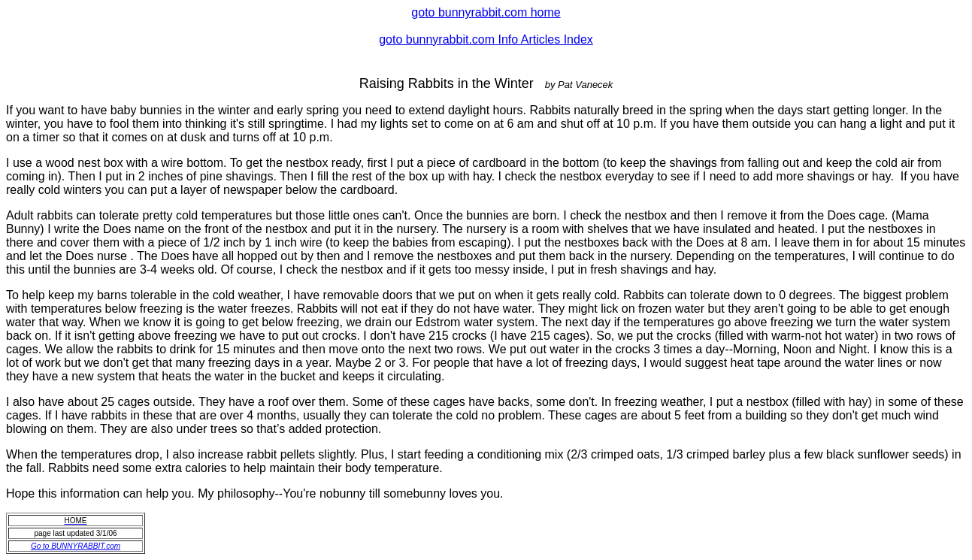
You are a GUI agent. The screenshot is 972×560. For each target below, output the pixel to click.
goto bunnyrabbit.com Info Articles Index (486, 39)
